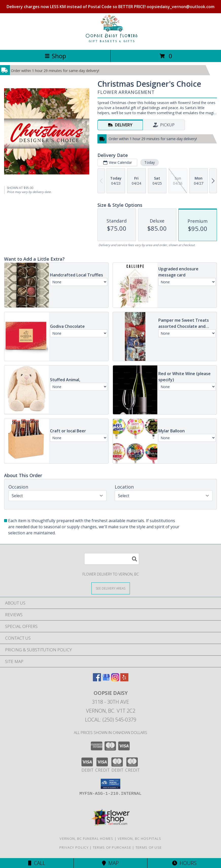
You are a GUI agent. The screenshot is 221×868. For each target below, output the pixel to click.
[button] (110, 784)
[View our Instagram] (115, 680)
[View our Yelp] (124, 680)
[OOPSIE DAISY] (111, 42)
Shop (55, 56)
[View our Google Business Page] (106, 680)
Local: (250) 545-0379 (111, 720)
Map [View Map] (110, 863)
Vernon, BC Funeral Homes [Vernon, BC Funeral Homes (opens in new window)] (86, 838)
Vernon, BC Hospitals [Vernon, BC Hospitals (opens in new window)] (140, 838)
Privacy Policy (74, 847)
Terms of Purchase (112, 847)
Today (150, 162)
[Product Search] (112, 559)
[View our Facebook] (97, 680)
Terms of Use (149, 847)
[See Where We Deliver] (111, 588)
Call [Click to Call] (37, 863)
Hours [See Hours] (184, 863)
